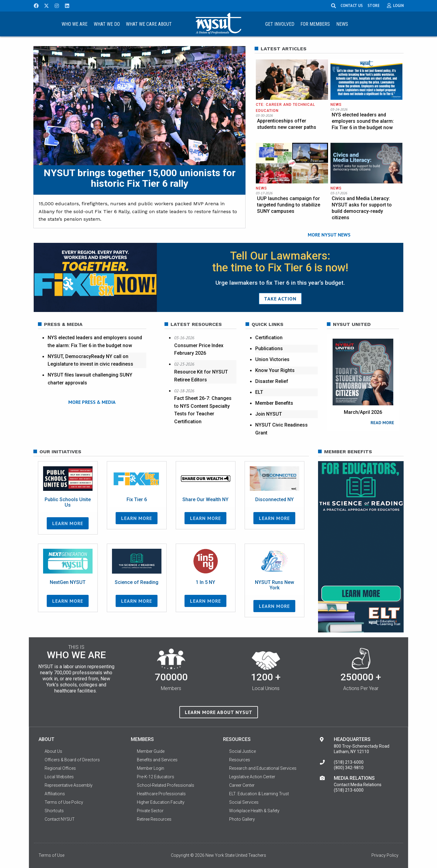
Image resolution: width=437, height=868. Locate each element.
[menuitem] (74, 24)
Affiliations (55, 795)
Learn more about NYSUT (219, 714)
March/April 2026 (363, 412)
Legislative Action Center (252, 778)
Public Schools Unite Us (68, 504)
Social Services (244, 804)
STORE (374, 5)
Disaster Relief (272, 381)
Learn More (68, 525)
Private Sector (150, 812)
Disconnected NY (274, 501)
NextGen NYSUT (68, 584)
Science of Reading (137, 584)
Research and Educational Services (263, 770)
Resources (240, 761)
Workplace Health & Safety (254, 812)
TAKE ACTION (280, 299)
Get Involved (280, 24)
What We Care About (149, 24)
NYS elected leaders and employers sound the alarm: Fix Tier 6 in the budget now (363, 121)
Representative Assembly (69, 787)
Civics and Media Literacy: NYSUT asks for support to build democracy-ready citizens (362, 208)
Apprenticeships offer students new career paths (287, 124)
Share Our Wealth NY (205, 501)
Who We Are (75, 24)
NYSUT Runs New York (274, 587)
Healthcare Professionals (161, 795)
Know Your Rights (275, 370)
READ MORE (382, 423)
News (342, 24)
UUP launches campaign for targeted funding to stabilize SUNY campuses (289, 205)
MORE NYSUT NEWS (329, 235)
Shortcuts (54, 812)
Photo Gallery (242, 821)
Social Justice (242, 753)
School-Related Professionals (166, 787)
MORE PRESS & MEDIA (92, 402)
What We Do (107, 24)
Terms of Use (51, 857)
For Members (315, 24)
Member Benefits (274, 403)
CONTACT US (352, 5)
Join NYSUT (269, 414)
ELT (259, 392)
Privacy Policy (385, 857)
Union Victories (272, 359)
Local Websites (59, 778)
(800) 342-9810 (349, 769)
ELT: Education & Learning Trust (259, 795)
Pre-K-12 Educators (156, 778)
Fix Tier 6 (137, 501)
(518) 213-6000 (349, 764)
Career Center (242, 787)
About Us (53, 753)
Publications (269, 349)
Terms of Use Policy (64, 804)
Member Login (151, 770)
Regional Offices (60, 770)
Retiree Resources (154, 821)
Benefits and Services (157, 761)
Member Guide (151, 753)
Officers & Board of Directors (72, 761)
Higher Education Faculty (161, 804)
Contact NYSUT (60, 821)
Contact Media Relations (358, 786)
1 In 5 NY (205, 584)
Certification (269, 338)
